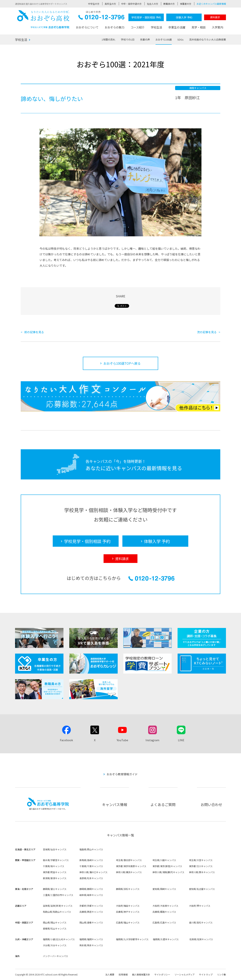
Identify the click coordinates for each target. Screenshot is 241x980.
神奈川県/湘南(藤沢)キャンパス (168, 872)
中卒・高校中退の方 (131, 4)
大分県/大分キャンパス (55, 945)
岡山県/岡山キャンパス (55, 922)
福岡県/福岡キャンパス (91, 939)
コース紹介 (138, 27)
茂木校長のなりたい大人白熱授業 (208, 39)
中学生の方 (94, 4)
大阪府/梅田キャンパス (128, 906)
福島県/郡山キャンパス (91, 849)
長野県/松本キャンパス (91, 878)
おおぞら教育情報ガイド (122, 774)
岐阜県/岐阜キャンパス (91, 895)
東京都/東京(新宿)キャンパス (167, 866)
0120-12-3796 (101, 18)
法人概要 (110, 974)
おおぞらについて (87, 27)
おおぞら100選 (164, 39)
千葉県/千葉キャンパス (91, 866)
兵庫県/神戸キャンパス (128, 912)
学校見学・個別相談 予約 (146, 17)
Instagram (152, 740)
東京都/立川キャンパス (201, 866)
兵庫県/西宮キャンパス (91, 912)
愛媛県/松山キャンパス (55, 928)
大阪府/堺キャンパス (200, 906)
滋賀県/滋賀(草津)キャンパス (58, 906)
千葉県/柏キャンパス (54, 866)
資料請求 (215, 17)
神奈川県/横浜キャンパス (129, 872)
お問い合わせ (211, 804)
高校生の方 (110, 4)
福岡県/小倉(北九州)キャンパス (59, 939)
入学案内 (217, 27)
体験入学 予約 (184, 17)
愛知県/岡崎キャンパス (164, 889)
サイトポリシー (162, 974)
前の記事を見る (34, 332)
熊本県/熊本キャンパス (91, 945)
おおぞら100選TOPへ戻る (122, 363)
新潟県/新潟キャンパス (55, 878)
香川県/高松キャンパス (201, 922)
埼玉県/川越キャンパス (164, 860)
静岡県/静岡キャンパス (91, 889)
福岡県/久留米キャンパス (166, 939)
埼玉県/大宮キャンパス (201, 860)
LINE (181, 740)
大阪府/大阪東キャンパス (165, 906)
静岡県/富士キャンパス (55, 889)
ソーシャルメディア (185, 974)
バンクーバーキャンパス (55, 956)
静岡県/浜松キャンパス (128, 889)
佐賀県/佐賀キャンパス (201, 939)
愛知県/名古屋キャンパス (202, 889)
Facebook (66, 740)
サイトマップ (206, 974)
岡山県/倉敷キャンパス (91, 922)
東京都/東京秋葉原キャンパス (131, 866)
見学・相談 (199, 27)
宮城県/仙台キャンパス (55, 849)
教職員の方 (169, 4)
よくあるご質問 (163, 804)
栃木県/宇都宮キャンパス (56, 860)
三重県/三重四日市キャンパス (58, 895)
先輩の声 (145, 39)
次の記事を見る (207, 332)
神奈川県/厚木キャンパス (202, 872)
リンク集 (221, 974)
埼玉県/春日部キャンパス (129, 860)
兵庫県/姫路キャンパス (164, 912)
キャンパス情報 (115, 804)
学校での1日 (128, 39)
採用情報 (123, 974)
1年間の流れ (108, 39)
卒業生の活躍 (177, 27)
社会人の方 (153, 4)
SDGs (180, 39)
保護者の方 (186, 4)
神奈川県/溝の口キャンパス (93, 872)
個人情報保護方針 (141, 974)
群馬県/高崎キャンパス (91, 860)
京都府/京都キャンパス (91, 906)
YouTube (122, 740)
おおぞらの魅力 (115, 27)
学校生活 (156, 27)
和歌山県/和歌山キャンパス (57, 912)
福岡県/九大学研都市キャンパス (132, 939)
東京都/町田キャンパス (55, 872)
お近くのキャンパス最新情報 (211, 4)
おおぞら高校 (43, 19)
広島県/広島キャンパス (164, 922)
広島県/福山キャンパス (128, 922)
